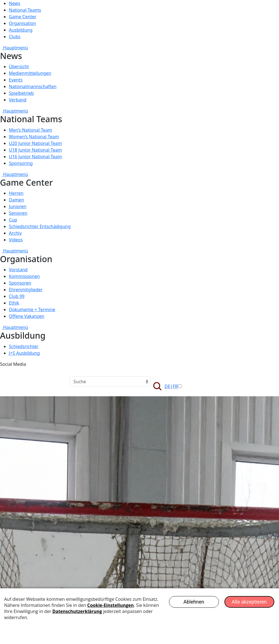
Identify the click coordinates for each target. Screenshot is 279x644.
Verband (18, 100)
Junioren (18, 206)
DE (167, 386)
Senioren (18, 213)
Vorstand (18, 270)
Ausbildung (21, 30)
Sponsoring (21, 163)
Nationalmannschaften (33, 86)
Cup (13, 220)
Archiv (15, 233)
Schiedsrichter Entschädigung (40, 226)
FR (175, 386)
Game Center (23, 17)
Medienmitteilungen (30, 73)
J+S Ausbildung (24, 353)
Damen (16, 200)
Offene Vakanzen (27, 316)
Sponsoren (20, 283)
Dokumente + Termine (32, 310)
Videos (16, 240)
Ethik (14, 303)
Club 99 (17, 296)
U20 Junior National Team (35, 143)
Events (16, 80)
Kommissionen (24, 276)
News (15, 3)
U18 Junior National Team (35, 150)
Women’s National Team (34, 137)
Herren (16, 193)
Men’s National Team (30, 130)
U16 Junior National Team (35, 157)
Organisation (22, 23)
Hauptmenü (14, 48)
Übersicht (19, 67)
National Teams (25, 10)
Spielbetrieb (21, 93)
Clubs (15, 37)
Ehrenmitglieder (26, 290)
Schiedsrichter (24, 346)
